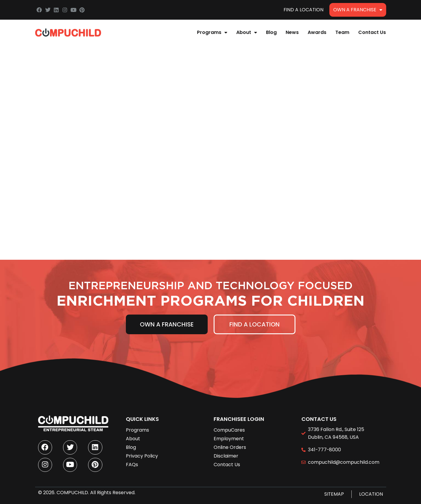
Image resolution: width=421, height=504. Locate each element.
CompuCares (229, 428)
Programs (212, 32)
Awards (317, 32)
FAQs (132, 463)
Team (342, 32)
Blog (271, 32)
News (292, 32)
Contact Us (372, 32)
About (247, 32)
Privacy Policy (142, 454)
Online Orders (230, 446)
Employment (229, 437)
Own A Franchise (358, 10)
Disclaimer (226, 454)
